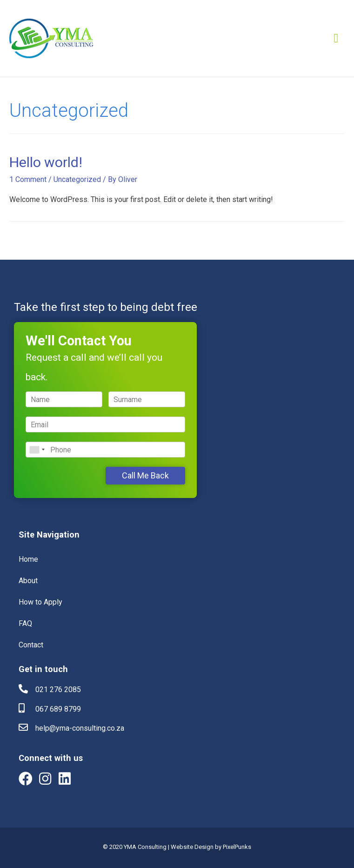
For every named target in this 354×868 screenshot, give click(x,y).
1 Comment (28, 179)
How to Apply (40, 602)
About (28, 581)
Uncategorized (77, 179)
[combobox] (37, 450)
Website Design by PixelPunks (211, 847)
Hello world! (46, 162)
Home (28, 559)
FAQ (25, 623)
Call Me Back (145, 475)
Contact (31, 645)
